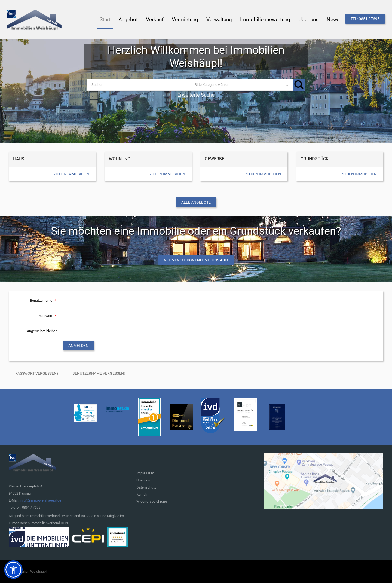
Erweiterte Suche (196, 95)
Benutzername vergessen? (99, 373)
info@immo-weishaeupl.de (41, 500)
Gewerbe (215, 159)
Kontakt (142, 494)
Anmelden (78, 346)
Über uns (143, 480)
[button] (13, 570)
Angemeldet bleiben (42, 331)
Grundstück (315, 159)
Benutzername (44, 300)
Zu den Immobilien (71, 174)
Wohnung (120, 159)
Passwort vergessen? (37, 373)
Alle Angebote (196, 202)
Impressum (145, 473)
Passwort (48, 316)
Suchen (299, 85)
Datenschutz (146, 487)
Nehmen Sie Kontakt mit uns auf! (196, 260)
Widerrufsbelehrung (152, 501)
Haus (19, 159)
